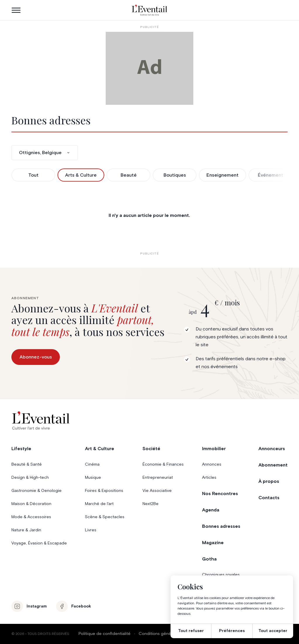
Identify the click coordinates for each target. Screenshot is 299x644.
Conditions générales (160, 634)
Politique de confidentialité (105, 634)
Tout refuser (191, 631)
